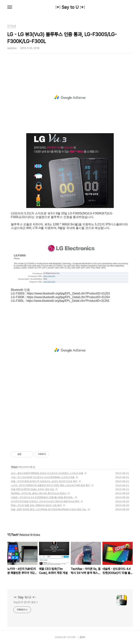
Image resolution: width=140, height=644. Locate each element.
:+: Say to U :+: (70, 7)
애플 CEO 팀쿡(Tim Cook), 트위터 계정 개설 (33, 489)
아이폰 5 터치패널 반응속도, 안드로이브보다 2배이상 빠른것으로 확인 (45, 501)
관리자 (82, 637)
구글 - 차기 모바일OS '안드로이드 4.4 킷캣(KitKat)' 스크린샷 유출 (43, 477)
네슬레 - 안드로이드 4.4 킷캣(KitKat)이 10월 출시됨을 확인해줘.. (42, 497)
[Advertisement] (70, 97)
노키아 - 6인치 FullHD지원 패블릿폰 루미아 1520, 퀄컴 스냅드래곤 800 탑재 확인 (50, 485)
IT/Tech (14, 467)
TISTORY (71, 637)
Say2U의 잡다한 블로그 (26, 602)
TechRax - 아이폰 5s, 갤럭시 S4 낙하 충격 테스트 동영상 (39, 493)
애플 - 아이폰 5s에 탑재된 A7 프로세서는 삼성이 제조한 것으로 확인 (44, 481)
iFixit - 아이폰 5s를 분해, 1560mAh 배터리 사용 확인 (36, 505)
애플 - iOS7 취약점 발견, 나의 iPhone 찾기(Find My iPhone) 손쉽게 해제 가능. (49, 509)
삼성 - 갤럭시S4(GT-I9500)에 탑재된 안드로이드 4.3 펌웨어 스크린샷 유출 (47, 473)
